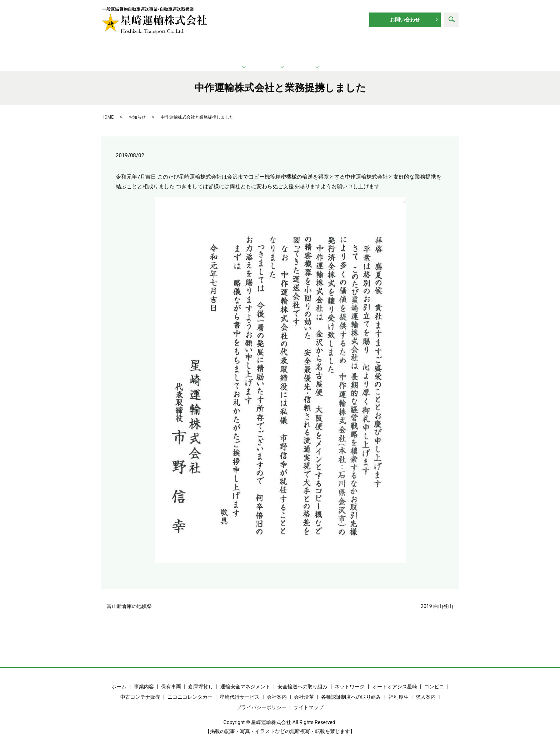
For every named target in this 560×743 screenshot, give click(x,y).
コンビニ (434, 679)
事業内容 (144, 679)
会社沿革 (304, 689)
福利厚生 (399, 689)
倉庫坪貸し (201, 679)
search (451, 20)
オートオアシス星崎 (395, 679)
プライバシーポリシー (261, 699)
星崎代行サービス (240, 689)
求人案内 (421, 50)
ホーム (137, 50)
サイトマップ (309, 699)
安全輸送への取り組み (302, 679)
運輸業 (205, 50)
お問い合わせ (405, 20)
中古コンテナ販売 (140, 689)
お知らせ (137, 109)
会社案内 (277, 689)
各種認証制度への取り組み (351, 689)
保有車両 (171, 679)
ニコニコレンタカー (190, 689)
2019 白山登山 (437, 598)
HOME (107, 109)
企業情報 (354, 50)
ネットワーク (281, 50)
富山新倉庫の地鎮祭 (129, 598)
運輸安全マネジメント (245, 679)
